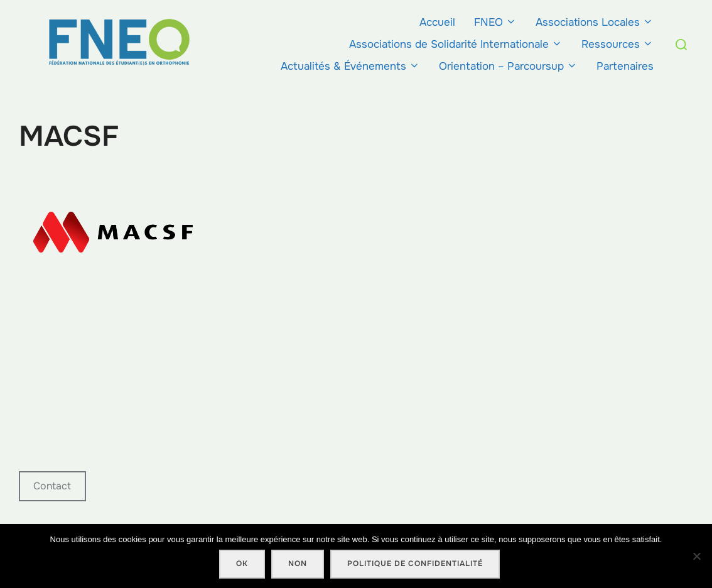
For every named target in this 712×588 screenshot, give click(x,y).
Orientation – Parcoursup (508, 66)
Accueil (437, 22)
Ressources (618, 44)
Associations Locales (595, 22)
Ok (242, 563)
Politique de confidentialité (415, 563)
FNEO (495, 22)
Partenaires (625, 66)
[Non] (696, 556)
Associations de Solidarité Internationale (456, 44)
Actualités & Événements (350, 66)
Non (298, 563)
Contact (52, 486)
